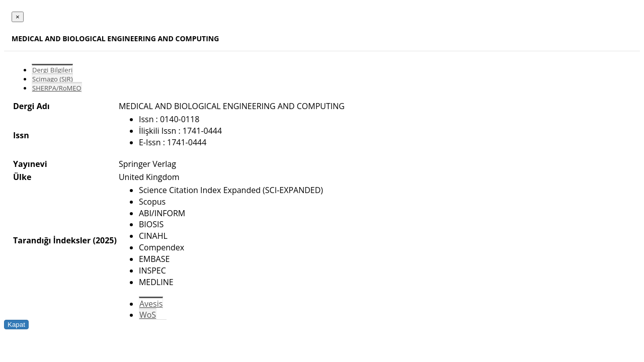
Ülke (22, 177)
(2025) (104, 240)
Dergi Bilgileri (52, 70)
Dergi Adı (31, 106)
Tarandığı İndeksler (52, 240)
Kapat (16, 325)
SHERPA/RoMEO (57, 88)
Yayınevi (30, 164)
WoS (148, 315)
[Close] (18, 17)
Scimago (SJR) (52, 79)
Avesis (151, 304)
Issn (21, 135)
